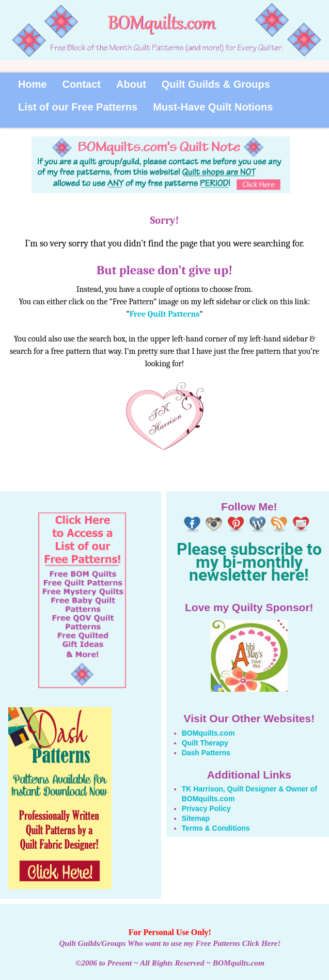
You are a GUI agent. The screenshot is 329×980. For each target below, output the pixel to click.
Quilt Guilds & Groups (216, 84)
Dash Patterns (206, 753)
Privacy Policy (206, 808)
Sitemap (196, 818)
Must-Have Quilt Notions (213, 107)
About (131, 84)
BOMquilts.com (208, 733)
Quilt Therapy (205, 743)
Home (33, 84)
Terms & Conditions (216, 828)
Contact (82, 84)
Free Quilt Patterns (165, 314)
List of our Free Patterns (78, 107)
